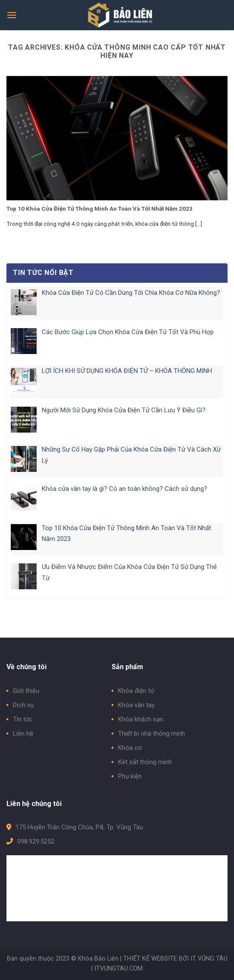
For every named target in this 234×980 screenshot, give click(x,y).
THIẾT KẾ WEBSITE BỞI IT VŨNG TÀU (175, 959)
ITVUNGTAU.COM (119, 969)
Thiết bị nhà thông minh (151, 733)
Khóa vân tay (136, 705)
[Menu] (12, 15)
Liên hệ (23, 733)
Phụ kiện (130, 776)
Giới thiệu (26, 691)
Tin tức (23, 719)
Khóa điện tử (136, 691)
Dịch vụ (23, 705)
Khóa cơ (130, 748)
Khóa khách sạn (141, 719)
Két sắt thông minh (145, 762)
